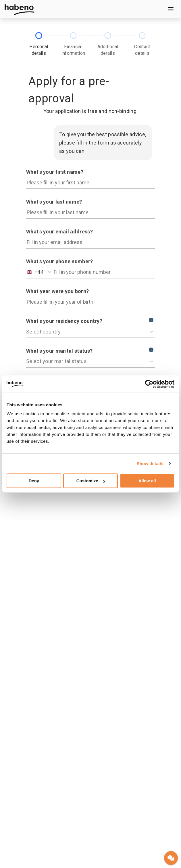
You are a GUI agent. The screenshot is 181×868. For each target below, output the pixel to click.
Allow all (147, 481)
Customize (91, 481)
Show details (150, 464)
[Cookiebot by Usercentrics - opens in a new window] (149, 384)
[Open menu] (171, 9)
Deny (34, 481)
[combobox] (27, 272)
